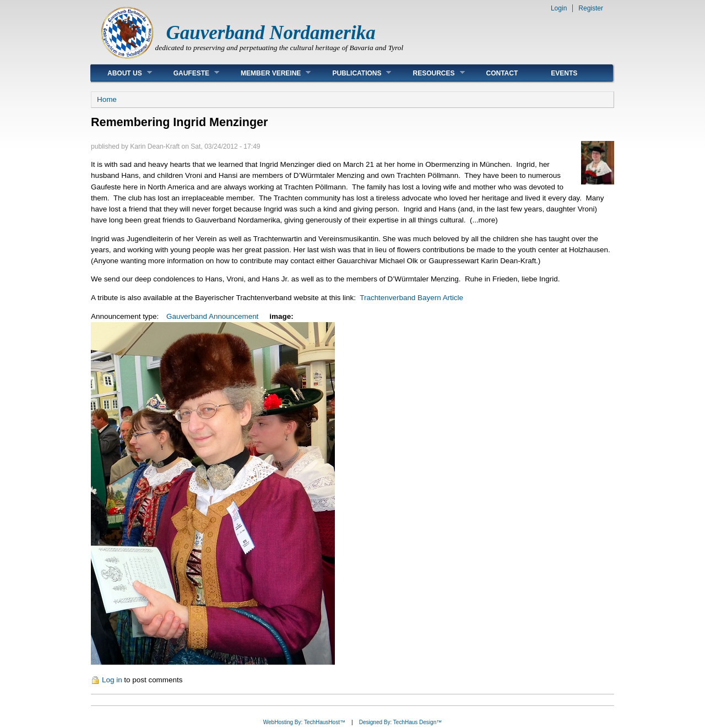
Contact (502, 73)
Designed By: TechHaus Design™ (400, 722)
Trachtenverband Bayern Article (411, 298)
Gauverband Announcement (212, 316)
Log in (112, 680)
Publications (353, 73)
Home (107, 99)
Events (564, 73)
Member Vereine (267, 73)
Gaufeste (188, 73)
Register (591, 8)
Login (559, 8)
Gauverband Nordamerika (271, 33)
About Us (121, 73)
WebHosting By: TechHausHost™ (304, 722)
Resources (430, 73)
